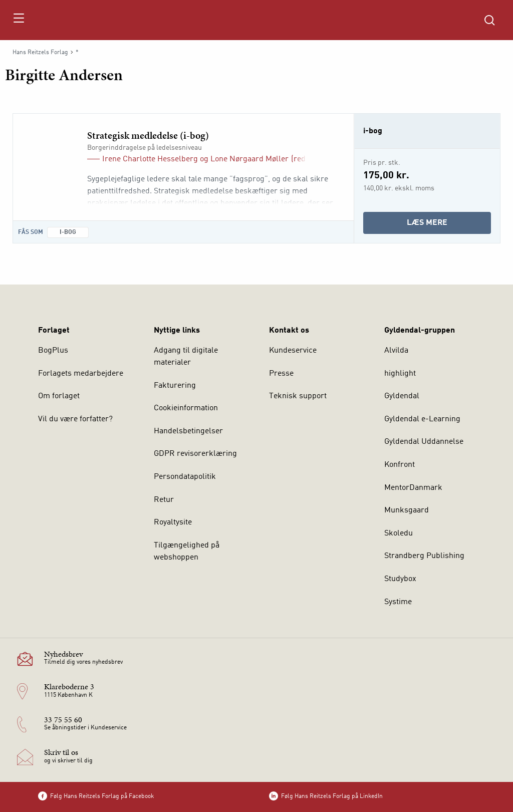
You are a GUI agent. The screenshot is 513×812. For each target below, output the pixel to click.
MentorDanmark (413, 488)
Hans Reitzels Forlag (40, 53)
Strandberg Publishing (424, 556)
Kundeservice (293, 351)
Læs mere (449, 225)
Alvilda (396, 351)
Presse (281, 374)
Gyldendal (402, 396)
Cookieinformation (186, 408)
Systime (398, 602)
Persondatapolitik (185, 477)
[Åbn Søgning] (489, 20)
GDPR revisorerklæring (195, 454)
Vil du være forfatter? (75, 419)
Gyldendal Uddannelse (424, 442)
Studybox (400, 579)
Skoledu (399, 533)
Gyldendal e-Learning (422, 419)
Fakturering (175, 386)
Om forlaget (59, 396)
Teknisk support (298, 396)
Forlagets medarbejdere (81, 374)
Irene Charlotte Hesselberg (150, 159)
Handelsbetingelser (188, 431)
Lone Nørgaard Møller (249, 159)
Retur (164, 500)
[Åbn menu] (18, 20)
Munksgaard (407, 510)
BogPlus (53, 351)
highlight (400, 374)
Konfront (400, 465)
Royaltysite (173, 522)
